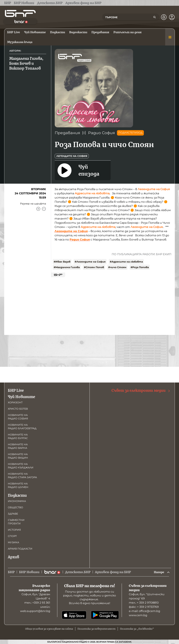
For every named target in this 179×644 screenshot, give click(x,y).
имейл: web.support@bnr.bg (35, 609)
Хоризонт (15, 402)
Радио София (101, 133)
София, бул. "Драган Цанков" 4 (36, 596)
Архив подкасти (20, 548)
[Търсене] (155, 17)
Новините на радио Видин (18, 456)
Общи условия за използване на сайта (49, 629)
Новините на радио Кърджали (21, 465)
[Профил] (172, 17)
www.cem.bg (138, 615)
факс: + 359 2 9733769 (144, 607)
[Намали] (44, 209)
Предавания (67, 133)
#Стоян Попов (94, 267)
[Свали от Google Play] (105, 615)
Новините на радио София (18, 416)
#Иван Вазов (62, 262)
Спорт (12, 536)
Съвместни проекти (16, 521)
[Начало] (20, 13)
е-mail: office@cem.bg (144, 611)
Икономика (17, 501)
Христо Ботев (18, 408)
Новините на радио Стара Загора (22, 475)
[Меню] (170, 37)
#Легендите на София (90, 262)
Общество (15, 507)
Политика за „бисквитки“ (137, 629)
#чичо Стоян (117, 267)
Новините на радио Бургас (18, 436)
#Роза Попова (140, 267)
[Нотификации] (164, 17)
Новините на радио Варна (18, 446)
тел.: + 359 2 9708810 (144, 603)
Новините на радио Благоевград (22, 426)
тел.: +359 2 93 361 (37, 603)
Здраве (13, 513)
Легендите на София (72, 156)
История (14, 529)
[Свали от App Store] (74, 615)
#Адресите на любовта (126, 262)
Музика (13, 542)
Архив (13, 557)
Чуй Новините (22, 396)
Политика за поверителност (96, 629)
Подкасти (17, 495)
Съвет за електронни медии (141, 390)
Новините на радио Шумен (18, 485)
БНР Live (16, 390)
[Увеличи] (38, 209)
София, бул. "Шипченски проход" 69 (147, 596)
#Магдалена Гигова (67, 267)
